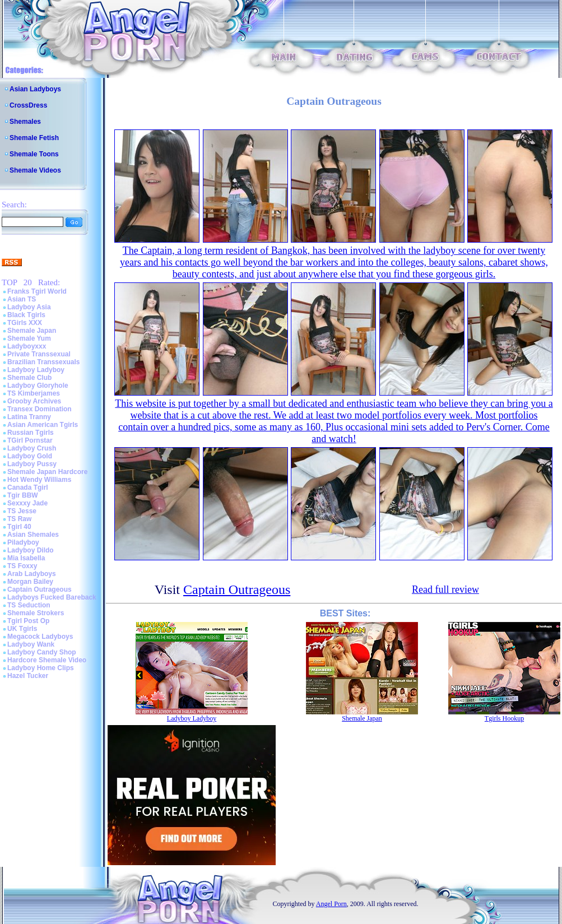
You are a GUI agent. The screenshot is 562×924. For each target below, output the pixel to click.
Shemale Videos (35, 170)
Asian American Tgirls (43, 425)
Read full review (445, 589)
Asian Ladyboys (35, 89)
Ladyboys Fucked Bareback (52, 597)
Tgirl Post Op (28, 621)
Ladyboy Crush (32, 448)
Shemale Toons (34, 154)
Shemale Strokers (36, 613)
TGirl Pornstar (30, 440)
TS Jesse (22, 511)
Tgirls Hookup (504, 718)
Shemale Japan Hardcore (47, 472)
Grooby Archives (34, 401)
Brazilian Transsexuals (43, 362)
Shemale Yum (29, 338)
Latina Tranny (29, 417)
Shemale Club (29, 378)
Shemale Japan (32, 331)
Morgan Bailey (30, 582)
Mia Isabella (26, 558)
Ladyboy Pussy (32, 464)
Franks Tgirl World (37, 291)
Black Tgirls (26, 315)
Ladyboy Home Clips (41, 668)
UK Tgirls (22, 629)
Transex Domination (40, 409)
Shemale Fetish (34, 138)
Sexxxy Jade (27, 503)
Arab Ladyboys (32, 574)
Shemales (25, 122)
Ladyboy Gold (30, 456)
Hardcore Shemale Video (47, 660)
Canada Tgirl (28, 487)
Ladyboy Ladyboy (36, 370)
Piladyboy (23, 542)
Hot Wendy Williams (39, 480)
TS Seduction (29, 605)
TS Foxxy (22, 566)
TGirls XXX (25, 323)
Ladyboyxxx (27, 346)
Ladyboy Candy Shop (42, 652)
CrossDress (28, 105)
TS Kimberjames (34, 393)
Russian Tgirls (31, 433)
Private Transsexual (39, 354)
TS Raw (19, 519)
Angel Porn (331, 904)
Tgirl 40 (19, 527)
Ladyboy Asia (29, 307)
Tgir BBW (23, 495)
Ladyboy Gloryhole (38, 386)
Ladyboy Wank (31, 644)
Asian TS (22, 299)
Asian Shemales (33, 535)
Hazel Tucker (28, 676)
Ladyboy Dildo (31, 550)
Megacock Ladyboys (40, 637)
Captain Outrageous (40, 589)
